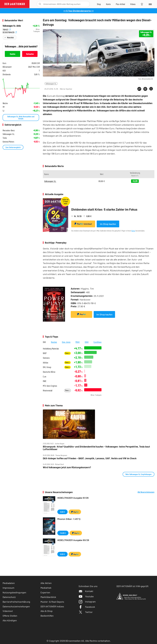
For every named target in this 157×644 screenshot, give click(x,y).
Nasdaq (54, 342)
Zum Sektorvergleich (13, 147)
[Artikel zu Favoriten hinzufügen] (151, 89)
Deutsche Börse (49, 372)
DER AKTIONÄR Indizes (52, 606)
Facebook (87, 607)
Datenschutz (9, 597)
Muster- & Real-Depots (52, 602)
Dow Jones (66, 342)
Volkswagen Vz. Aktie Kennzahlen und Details (21, 117)
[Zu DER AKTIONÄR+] (120, 4)
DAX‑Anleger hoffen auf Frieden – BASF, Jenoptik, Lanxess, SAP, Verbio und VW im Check (90, 458)
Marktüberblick (48, 597)
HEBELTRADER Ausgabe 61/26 (73, 498)
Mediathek (46, 588)
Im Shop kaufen (108, 224)
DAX (44, 342)
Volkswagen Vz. (51, 84)
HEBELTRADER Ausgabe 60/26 (73, 540)
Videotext (8, 611)
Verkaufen (30, 54)
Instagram (87, 602)
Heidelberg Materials (51, 349)
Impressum (8, 588)
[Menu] (150, 4)
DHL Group (47, 367)
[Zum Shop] (99, 4)
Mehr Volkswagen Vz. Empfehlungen (138, 474)
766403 (7, 29)
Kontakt (86, 591)
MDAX (78, 342)
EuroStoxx (98, 342)
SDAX (87, 342)
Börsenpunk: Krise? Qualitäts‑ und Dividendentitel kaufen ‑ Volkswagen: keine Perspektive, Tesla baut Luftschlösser (96, 448)
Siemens (46, 358)
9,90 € (62, 512)
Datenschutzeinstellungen (16, 606)
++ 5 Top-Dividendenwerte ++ (79, 11)
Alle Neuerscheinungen (146, 492)
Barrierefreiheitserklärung (16, 602)
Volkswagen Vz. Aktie (12, 26)
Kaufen (13, 54)
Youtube (86, 596)
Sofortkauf (83, 224)
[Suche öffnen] (40, 4)
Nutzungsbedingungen (14, 592)
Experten (45, 592)
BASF (45, 353)
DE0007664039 (10, 32)
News (67, 353)
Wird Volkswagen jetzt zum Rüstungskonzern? (67, 467)
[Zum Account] (108, 4)
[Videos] (133, 4)
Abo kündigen (10, 620)
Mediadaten (9, 583)
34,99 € (63, 533)
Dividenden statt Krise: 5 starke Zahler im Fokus (104, 209)
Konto (133, 231)
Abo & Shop (47, 611)
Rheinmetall (48, 390)
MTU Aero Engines (50, 386)
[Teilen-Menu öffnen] (139, 89)
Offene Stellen (10, 616)
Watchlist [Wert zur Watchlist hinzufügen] (10, 37)
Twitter (86, 612)
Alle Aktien (46, 583)
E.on (45, 377)
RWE (45, 381)
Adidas (46, 363)
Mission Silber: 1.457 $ (69, 519)
